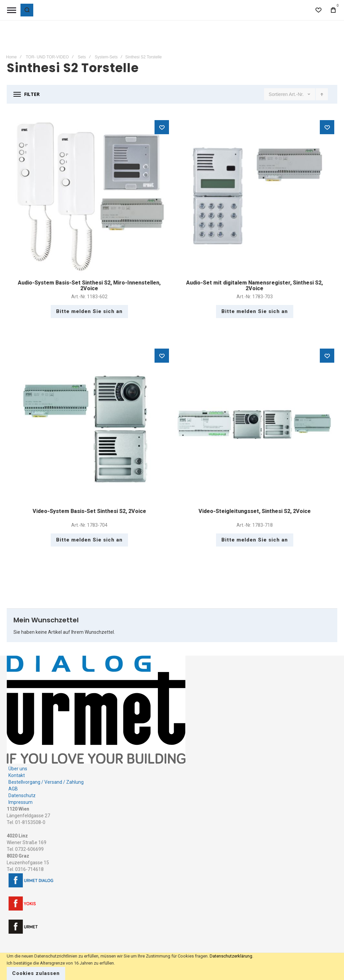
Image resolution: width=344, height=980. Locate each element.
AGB (13, 789)
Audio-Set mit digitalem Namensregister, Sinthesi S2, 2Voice (254, 286)
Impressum (20, 802)
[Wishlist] (318, 10)
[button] (162, 127)
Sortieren (278, 94)
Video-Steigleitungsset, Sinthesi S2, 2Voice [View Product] (255, 425)
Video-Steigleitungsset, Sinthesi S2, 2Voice (255, 511)
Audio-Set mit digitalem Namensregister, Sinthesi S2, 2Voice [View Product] (255, 196)
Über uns (18, 769)
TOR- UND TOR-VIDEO (47, 57)
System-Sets (106, 57)
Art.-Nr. (297, 94)
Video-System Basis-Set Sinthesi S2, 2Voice (89, 511)
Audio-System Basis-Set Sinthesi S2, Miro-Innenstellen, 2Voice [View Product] (89, 196)
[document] (172, 966)
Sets (82, 57)
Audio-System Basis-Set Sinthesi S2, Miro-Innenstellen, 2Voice (89, 286)
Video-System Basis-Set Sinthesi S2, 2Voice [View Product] (89, 425)
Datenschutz (22, 795)
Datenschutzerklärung (231, 956)
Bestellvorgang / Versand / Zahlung (46, 782)
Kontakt (17, 775)
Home (11, 57)
